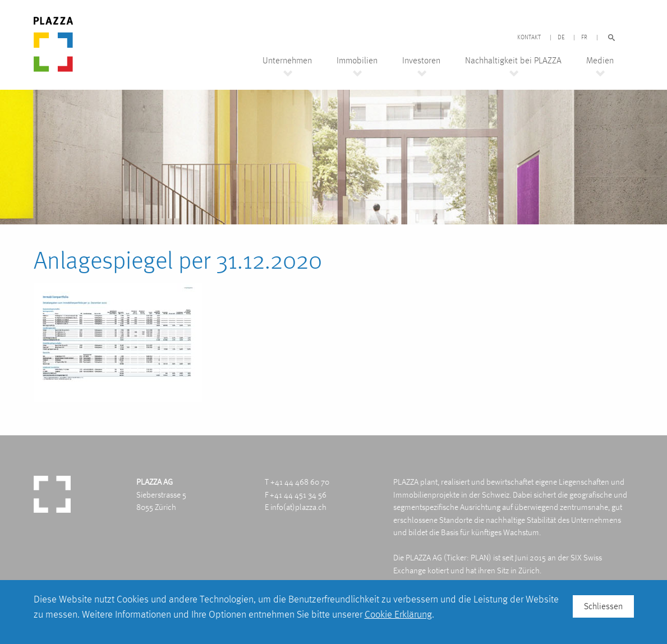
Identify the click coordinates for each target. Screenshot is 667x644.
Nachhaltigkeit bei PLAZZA (513, 61)
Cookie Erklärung (398, 614)
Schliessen (603, 606)
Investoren (421, 61)
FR (584, 38)
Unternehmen (287, 61)
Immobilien (357, 61)
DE (561, 38)
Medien (600, 61)
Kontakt (529, 38)
